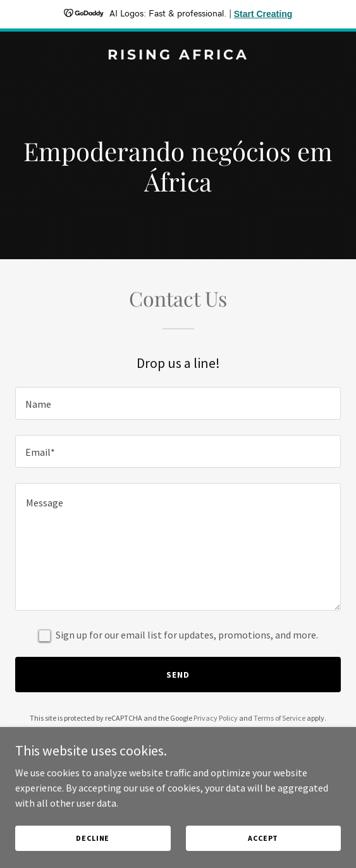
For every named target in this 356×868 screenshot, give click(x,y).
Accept (263, 838)
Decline (93, 838)
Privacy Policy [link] (216, 718)
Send (178, 675)
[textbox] (178, 403)
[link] (178, 56)
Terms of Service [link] (279, 718)
